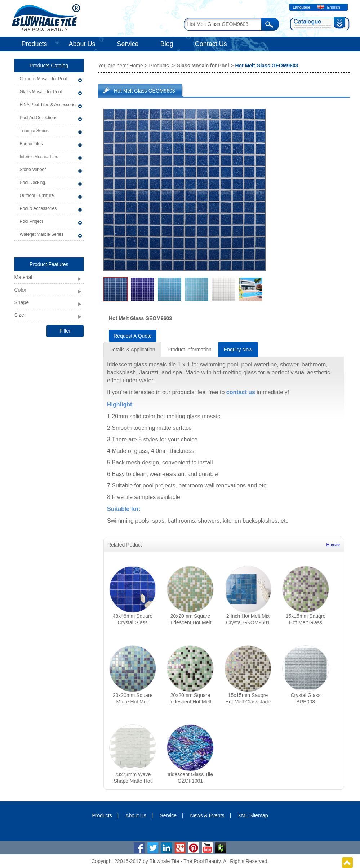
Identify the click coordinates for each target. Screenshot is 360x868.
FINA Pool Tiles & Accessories (49, 105)
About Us (82, 44)
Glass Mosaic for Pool (41, 92)
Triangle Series (34, 131)
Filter (65, 331)
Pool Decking (33, 183)
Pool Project (32, 221)
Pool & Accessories (38, 208)
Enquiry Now (238, 350)
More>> (333, 545)
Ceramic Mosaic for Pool (43, 79)
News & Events (207, 815)
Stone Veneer (33, 170)
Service (128, 44)
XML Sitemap (253, 815)
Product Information (190, 350)
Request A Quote (133, 336)
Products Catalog (49, 66)
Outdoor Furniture (37, 195)
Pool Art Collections (39, 118)
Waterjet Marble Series (42, 234)
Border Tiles (31, 144)
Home (136, 66)
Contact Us (211, 44)
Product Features (49, 264)
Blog (167, 44)
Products (34, 44)
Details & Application (132, 350)
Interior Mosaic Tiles (39, 157)
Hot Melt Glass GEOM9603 (145, 91)
